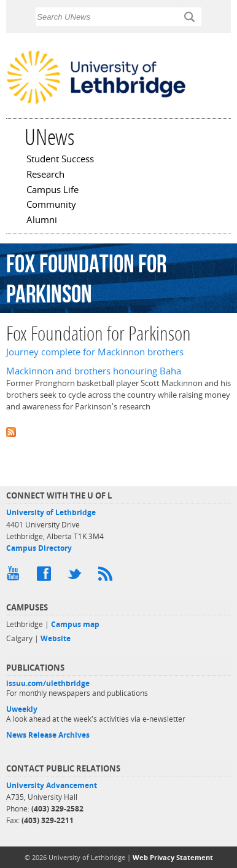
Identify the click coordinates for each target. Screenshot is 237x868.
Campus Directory (39, 548)
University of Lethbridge (51, 512)
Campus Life (52, 191)
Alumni (42, 221)
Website (56, 638)
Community (51, 205)
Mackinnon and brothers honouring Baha (94, 371)
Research (45, 175)
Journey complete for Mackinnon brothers (95, 352)
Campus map (75, 624)
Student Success (60, 160)
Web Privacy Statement (173, 857)
